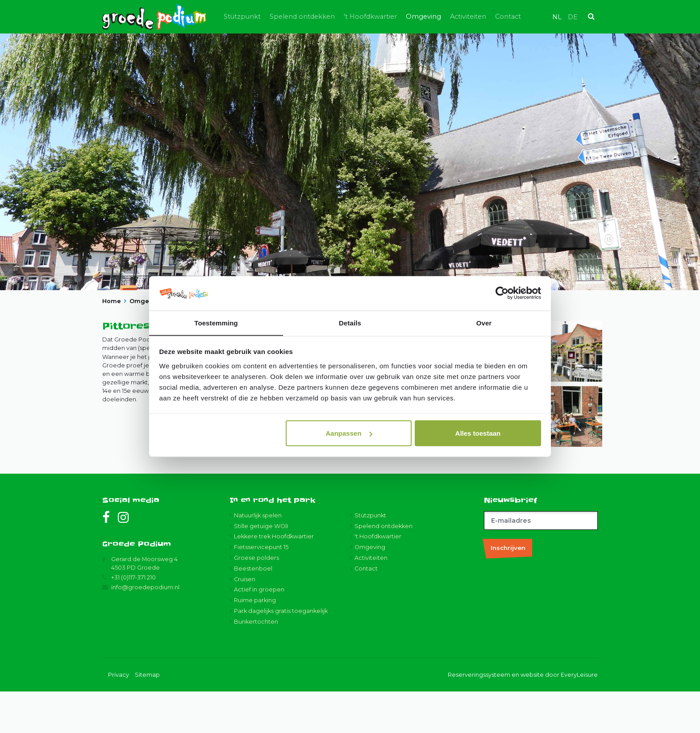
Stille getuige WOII (261, 568)
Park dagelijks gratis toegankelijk (281, 653)
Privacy (119, 716)
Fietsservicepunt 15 (261, 589)
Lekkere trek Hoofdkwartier (274, 578)
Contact (521, 17)
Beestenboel (253, 610)
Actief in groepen (259, 631)
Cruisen (245, 621)
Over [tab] (484, 323)
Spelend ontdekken (315, 17)
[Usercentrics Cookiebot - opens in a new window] (502, 293)
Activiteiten (481, 17)
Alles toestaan (478, 433)
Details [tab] (350, 323)
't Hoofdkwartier (383, 17)
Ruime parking (255, 642)
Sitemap (147, 716)
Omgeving (436, 17)
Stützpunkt (255, 17)
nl (557, 17)
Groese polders (256, 600)
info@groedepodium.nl (145, 629)
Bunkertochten (256, 663)
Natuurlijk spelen (258, 557)
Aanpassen (349, 433)
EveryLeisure (579, 716)
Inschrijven (508, 589)
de (573, 17)
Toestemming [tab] (216, 323)
